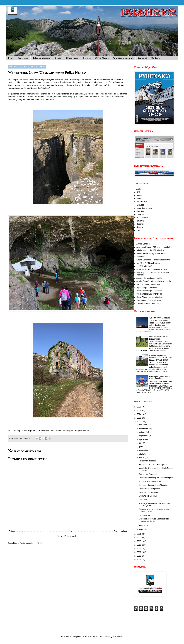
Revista (87, 58)
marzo (142, 458)
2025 (139, 411)
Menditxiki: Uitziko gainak (149, 489)
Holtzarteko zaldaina (147, 461)
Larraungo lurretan (146, 515)
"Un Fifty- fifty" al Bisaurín (160, 318)
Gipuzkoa (140, 211)
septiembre (144, 436)
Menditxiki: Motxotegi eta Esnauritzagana (156, 478)
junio (142, 447)
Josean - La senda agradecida (149, 278)
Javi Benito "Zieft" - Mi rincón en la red (152, 269)
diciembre (144, 425)
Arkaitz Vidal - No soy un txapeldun (151, 253)
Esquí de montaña (144, 208)
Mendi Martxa (142, 218)
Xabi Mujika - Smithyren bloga (149, 300)
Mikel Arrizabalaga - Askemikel (149, 291)
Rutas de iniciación (42, 58)
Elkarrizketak (73, 58)
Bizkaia (139, 199)
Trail (138, 230)
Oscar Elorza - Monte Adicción (149, 297)
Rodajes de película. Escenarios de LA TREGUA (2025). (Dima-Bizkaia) (161, 358)
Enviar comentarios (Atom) (31, 543)
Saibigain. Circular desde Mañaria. (153, 485)
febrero (142, 526)
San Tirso (143, 500)
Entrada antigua (120, 531)
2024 (139, 414)
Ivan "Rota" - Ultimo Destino (148, 263)
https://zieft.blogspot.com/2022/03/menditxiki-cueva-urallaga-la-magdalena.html (53, 431)
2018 (139, 545)
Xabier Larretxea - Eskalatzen (149, 304)
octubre (143, 432)
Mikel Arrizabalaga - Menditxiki (149, 294)
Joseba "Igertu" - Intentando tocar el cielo (154, 281)
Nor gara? (142, 58)
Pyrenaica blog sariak (123, 58)
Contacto (156, 58)
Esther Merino (142, 257)
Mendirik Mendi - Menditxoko (148, 284)
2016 (139, 552)
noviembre (144, 428)
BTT (138, 192)
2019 (139, 541)
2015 (139, 556)
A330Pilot (94, 636)
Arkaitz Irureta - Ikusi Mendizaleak (151, 250)
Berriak (59, 58)
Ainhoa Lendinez (143, 244)
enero (142, 529)
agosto (142, 439)
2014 (139, 560)
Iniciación (140, 214)
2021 (139, 534)
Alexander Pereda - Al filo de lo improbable (154, 247)
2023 (139, 418)
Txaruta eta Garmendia (148, 474)
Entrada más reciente (18, 531)
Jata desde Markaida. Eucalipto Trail (154, 465)
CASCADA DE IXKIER (148, 496)
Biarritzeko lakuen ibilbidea (150, 481)
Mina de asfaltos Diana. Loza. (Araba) (159, 338)
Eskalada (140, 205)
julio (141, 443)
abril (141, 454)
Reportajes (23, 58)
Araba (139, 189)
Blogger (120, 636)
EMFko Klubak (102, 58)
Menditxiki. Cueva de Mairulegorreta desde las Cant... (154, 520)
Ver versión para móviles (68, 536)
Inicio (11, 58)
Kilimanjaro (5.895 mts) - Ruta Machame (159, 378)
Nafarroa (140, 221)
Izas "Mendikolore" (144, 266)
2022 (139, 422)
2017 (139, 549)
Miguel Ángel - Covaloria (147, 288)
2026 (139, 407)
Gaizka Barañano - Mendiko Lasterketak (153, 260)
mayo (142, 450)
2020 (139, 538)
